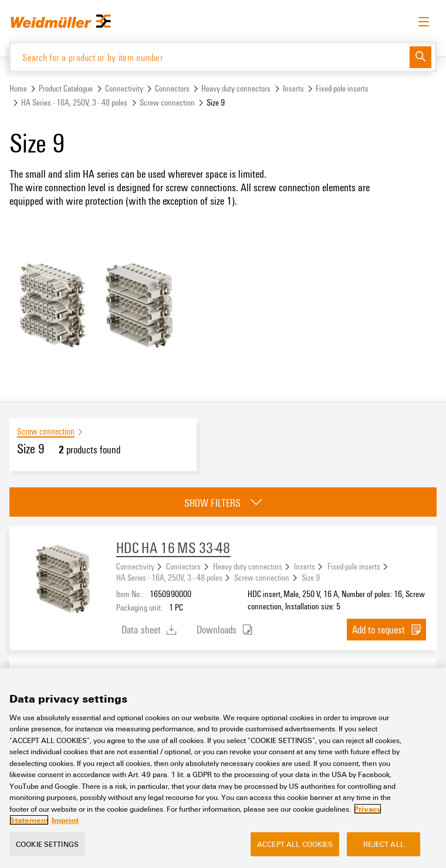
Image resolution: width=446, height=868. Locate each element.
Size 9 (311, 577)
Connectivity (124, 88)
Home (18, 88)
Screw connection (167, 102)
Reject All (384, 844)
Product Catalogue (66, 88)
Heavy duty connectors (236, 88)
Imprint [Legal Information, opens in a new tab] (65, 820)
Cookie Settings (47, 844)
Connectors (172, 88)
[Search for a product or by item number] (210, 57)
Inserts (293, 88)
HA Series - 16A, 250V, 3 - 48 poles (74, 102)
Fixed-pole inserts (342, 88)
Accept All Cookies (295, 844)
